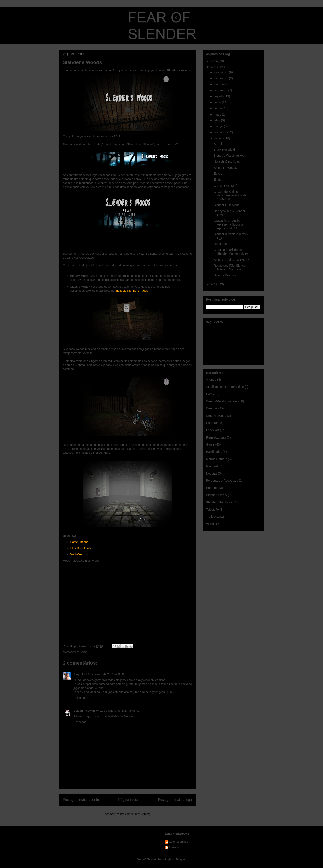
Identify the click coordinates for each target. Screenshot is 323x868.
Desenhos (221, 244)
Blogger (181, 859)
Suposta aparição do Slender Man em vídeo (231, 252)
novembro (222, 78)
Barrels (218, 144)
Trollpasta (213, 517)
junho (219, 108)
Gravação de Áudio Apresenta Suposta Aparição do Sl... (228, 224)
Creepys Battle (216, 416)
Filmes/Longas (216, 437)
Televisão (212, 510)
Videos (211, 524)
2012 (215, 284)
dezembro (222, 72)
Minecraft (212, 466)
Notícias (212, 473)
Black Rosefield (224, 150)
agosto (220, 96)
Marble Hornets (217, 459)
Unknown (175, 847)
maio (218, 114)
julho (218, 102)
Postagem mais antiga (175, 800)
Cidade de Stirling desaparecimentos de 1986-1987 (230, 195)
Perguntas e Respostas (222, 481)
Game (83, 652)
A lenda (211, 380)
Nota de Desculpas (227, 161)
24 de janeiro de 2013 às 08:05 (106, 674)
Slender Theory (217, 495)
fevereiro (221, 132)
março (219, 126)
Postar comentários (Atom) (133, 814)
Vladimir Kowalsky (86, 711)
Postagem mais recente (81, 800)
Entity (217, 180)
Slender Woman (225, 275)
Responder (81, 698)
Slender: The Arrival (220, 502)
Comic (210, 394)
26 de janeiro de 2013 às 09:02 (120, 711)
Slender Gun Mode (227, 205)
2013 (215, 67)
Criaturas (212, 423)
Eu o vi (218, 174)
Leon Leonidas (179, 842)
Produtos (212, 488)
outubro (220, 84)
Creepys (212, 408)
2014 (215, 61)
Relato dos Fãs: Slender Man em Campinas (230, 267)
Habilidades (214, 452)
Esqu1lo (79, 674)
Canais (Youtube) (225, 186)
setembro (221, 90)
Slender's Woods (225, 168)
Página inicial (128, 800)
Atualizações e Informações (225, 387)
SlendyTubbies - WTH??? (231, 260)
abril (218, 120)
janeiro (220, 138)
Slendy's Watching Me (229, 156)
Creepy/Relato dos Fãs (222, 401)
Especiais (213, 430)
